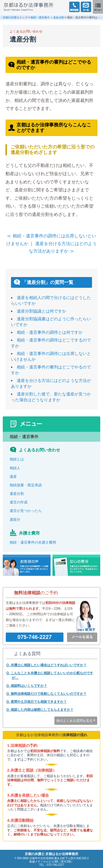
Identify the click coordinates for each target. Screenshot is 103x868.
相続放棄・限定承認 (26, 485)
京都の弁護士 (11, 17)
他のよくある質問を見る (74, 721)
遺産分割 (59, 17)
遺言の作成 (19, 502)
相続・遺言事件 (40, 17)
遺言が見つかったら (26, 511)
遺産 (13, 477)
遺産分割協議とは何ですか (41, 311)
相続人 (15, 468)
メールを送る (82, 637)
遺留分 (15, 520)
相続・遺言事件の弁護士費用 (33, 542)
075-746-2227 (35, 637)
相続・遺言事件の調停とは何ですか (50, 332)
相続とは (17, 459)
